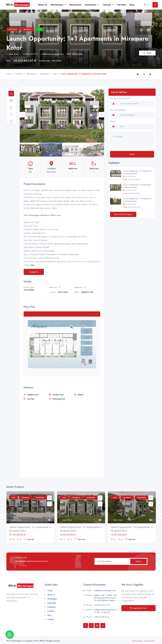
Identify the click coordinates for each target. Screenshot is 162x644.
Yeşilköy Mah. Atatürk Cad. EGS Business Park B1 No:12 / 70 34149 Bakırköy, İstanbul (106, 598)
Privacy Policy (138, 641)
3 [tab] (63, 136)
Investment (92, 5)
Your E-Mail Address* (118, 110)
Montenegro (58, 5)
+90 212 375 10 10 (102, 605)
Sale (40, 29)
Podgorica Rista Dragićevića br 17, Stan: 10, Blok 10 (106, 611)
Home (9, 74)
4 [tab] (65, 136)
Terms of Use (149, 641)
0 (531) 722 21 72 (29, 54)
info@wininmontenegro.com (52, 54)
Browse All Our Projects (123, 214)
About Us (43, 5)
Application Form (138, 608)
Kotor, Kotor (13, 54)
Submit (132, 154)
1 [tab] (58, 136)
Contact (51, 619)
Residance (28, 29)
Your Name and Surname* (120, 98)
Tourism (108, 5)
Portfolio (121, 5)
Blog (132, 5)
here (33, 265)
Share (147, 53)
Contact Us (34, 272)
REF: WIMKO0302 (74, 54)
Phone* (113, 122)
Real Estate (75, 5)
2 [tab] (61, 136)
